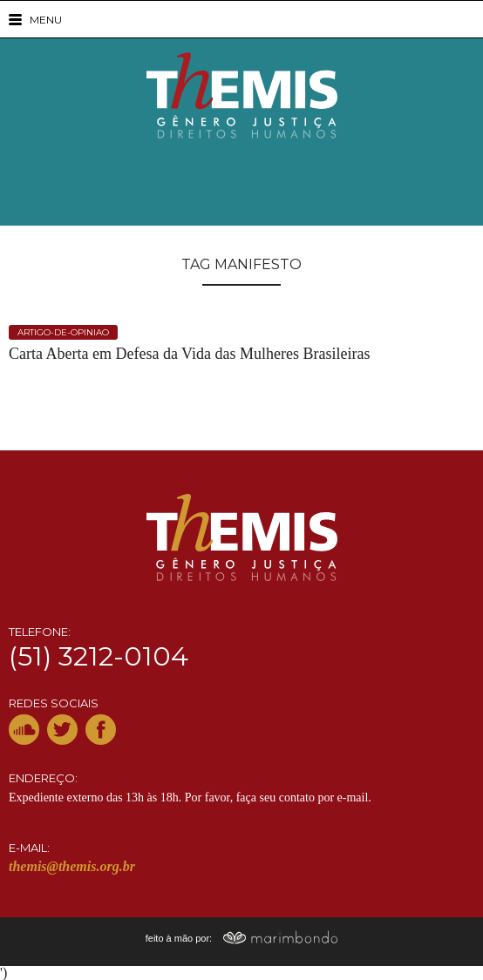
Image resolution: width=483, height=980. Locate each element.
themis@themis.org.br (72, 866)
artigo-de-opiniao (63, 332)
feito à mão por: (242, 938)
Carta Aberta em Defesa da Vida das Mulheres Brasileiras (189, 354)
